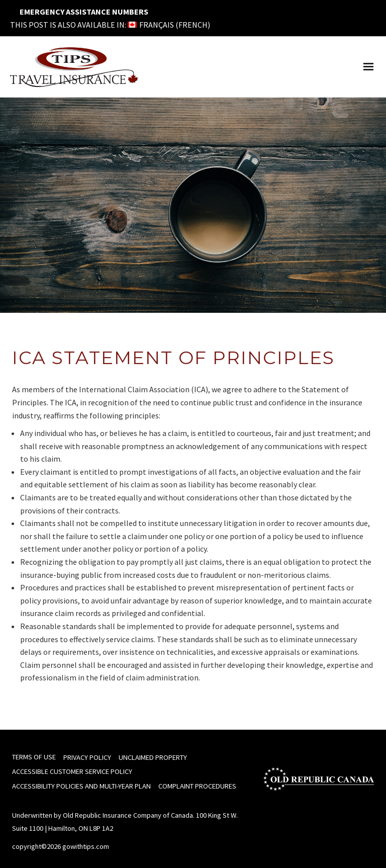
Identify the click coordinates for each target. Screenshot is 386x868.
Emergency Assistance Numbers (79, 12)
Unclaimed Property (153, 757)
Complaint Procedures (197, 786)
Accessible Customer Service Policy (72, 771)
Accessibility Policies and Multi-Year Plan (81, 786)
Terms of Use (34, 757)
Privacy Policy (87, 757)
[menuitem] (169, 25)
